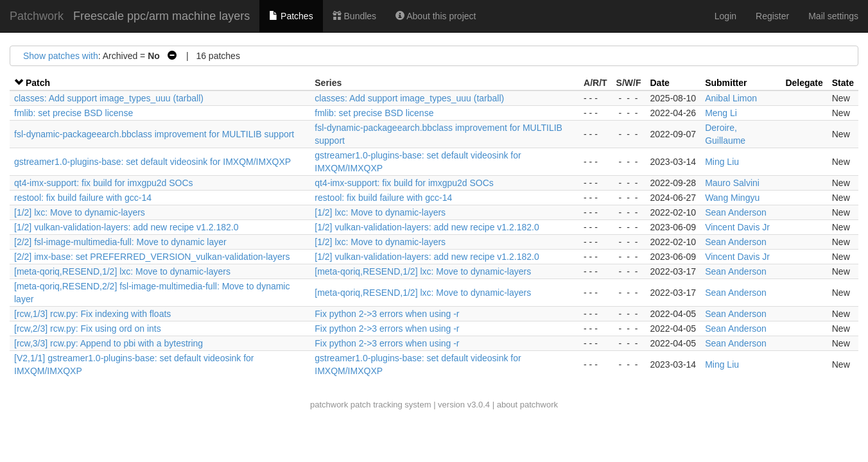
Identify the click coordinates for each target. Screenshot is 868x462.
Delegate (804, 83)
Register (772, 16)
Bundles (354, 16)
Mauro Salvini (732, 183)
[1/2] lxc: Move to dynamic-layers (80, 212)
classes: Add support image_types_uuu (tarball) (109, 98)
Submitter (726, 83)
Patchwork (37, 16)
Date (660, 83)
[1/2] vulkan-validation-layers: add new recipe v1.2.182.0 (126, 227)
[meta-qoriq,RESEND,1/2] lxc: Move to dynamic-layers (122, 271)
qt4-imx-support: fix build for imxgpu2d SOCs (104, 183)
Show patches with (61, 56)
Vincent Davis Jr (737, 227)
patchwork (329, 405)
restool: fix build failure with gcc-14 (83, 198)
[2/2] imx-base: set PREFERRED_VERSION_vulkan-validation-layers (152, 257)
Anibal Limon (731, 98)
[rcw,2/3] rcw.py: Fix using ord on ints (88, 329)
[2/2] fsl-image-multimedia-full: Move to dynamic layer (120, 242)
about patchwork (527, 405)
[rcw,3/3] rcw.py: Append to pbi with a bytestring (108, 343)
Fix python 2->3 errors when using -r (387, 314)
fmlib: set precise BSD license (74, 113)
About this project (436, 16)
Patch (38, 83)
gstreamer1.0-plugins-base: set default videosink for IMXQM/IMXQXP (152, 162)
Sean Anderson (736, 212)
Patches (291, 16)
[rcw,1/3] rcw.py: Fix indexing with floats (92, 314)
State (843, 83)
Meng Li (721, 113)
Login (725, 16)
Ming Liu (722, 162)
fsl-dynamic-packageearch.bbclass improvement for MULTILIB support (154, 134)
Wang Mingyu (732, 198)
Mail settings (833, 16)
